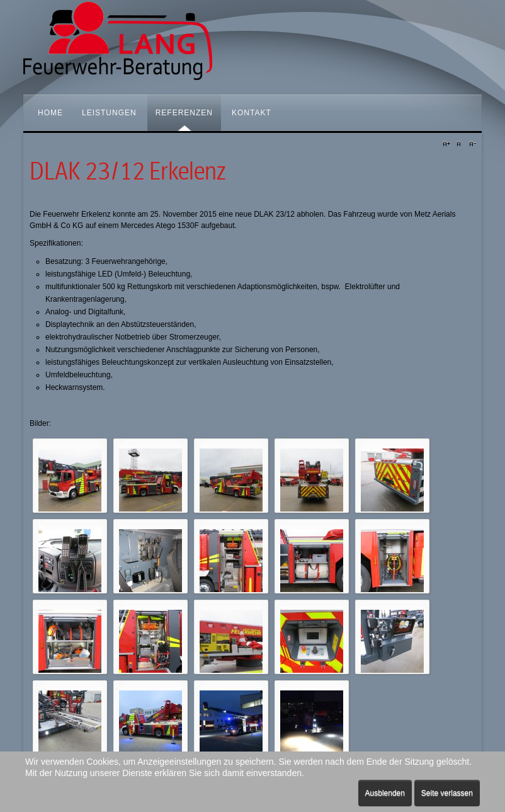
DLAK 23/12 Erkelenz (128, 172)
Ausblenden (385, 793)
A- (471, 144)
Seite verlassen (447, 793)
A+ (448, 144)
